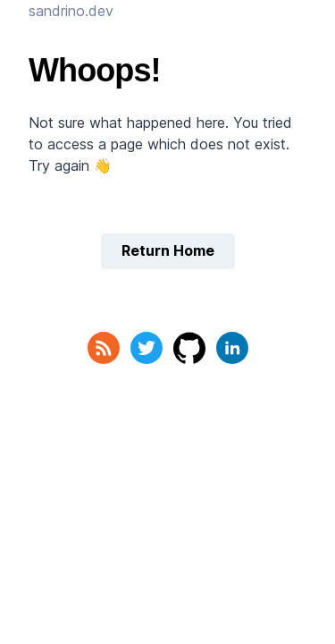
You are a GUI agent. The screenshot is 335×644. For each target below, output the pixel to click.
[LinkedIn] (232, 348)
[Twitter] (147, 348)
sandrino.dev (71, 11)
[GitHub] (189, 348)
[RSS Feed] (104, 348)
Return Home (168, 250)
